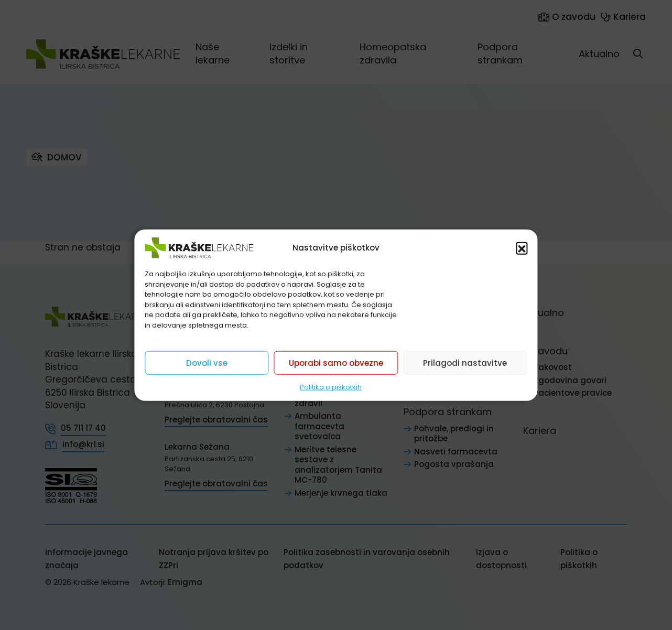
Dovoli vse (207, 362)
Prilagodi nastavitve (465, 362)
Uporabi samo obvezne (336, 362)
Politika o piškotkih (331, 387)
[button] (522, 248)
